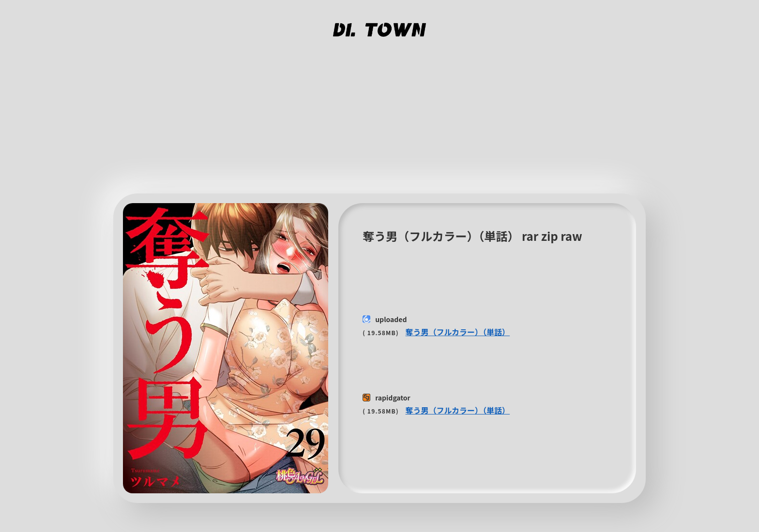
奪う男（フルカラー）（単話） (458, 332)
